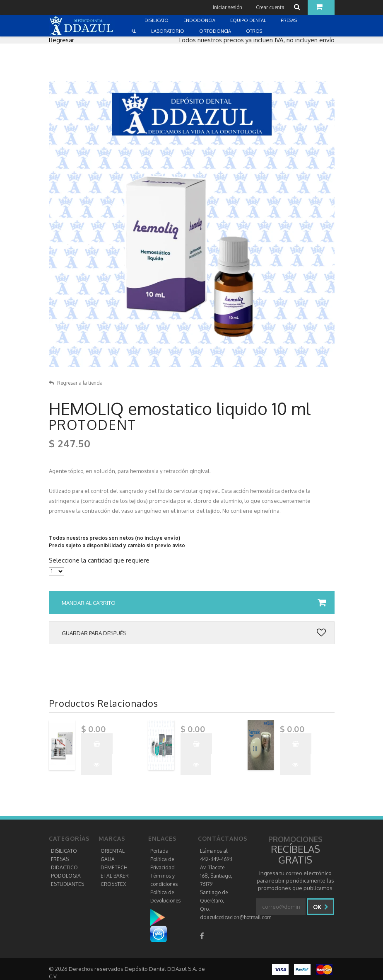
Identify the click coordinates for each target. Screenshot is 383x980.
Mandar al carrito (194, 603)
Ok (321, 907)
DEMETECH (114, 867)
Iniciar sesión (228, 7)
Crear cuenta (270, 7)
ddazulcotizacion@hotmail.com (236, 917)
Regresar (61, 40)
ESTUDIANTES (67, 884)
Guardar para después (194, 633)
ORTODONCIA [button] (216, 31)
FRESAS (60, 859)
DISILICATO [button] (157, 20)
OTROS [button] (255, 31)
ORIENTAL (113, 851)
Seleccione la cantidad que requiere (99, 560)
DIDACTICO (64, 867)
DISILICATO (64, 851)
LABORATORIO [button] (168, 31)
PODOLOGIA (66, 876)
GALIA (108, 859)
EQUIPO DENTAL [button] (249, 20)
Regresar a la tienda (76, 383)
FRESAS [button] (289, 20)
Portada (159, 851)
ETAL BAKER (115, 876)
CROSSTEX (113, 884)
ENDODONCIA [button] (200, 20)
